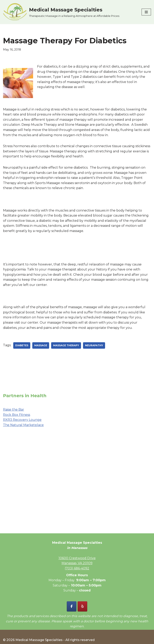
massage (41, 345)
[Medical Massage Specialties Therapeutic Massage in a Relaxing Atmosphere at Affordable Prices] (61, 12)
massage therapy (66, 345)
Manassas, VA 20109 (77, 563)
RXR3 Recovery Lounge (22, 420)
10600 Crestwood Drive (77, 558)
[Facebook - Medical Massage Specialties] (72, 606)
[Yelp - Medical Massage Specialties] (82, 606)
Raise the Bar (14, 410)
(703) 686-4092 (77, 568)
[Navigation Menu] (146, 12)
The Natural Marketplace (23, 425)
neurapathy (94, 345)
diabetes (22, 345)
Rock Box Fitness (17, 415)
